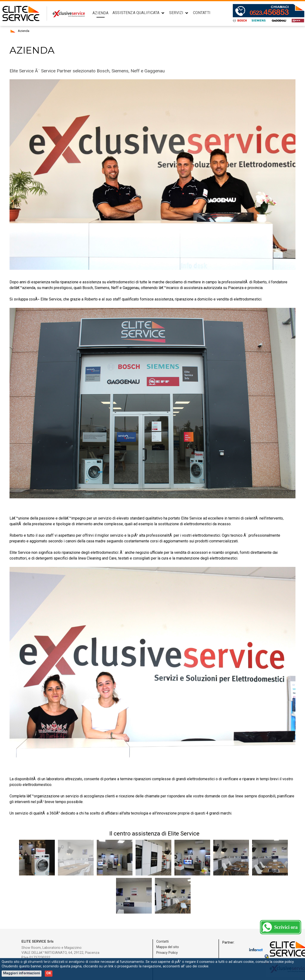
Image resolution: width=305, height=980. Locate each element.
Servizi (176, 13)
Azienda (100, 13)
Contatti (202, 13)
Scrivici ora (286, 927)
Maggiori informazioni (22, 973)
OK (49, 973)
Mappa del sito (168, 947)
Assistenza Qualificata (136, 13)
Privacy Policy (167, 953)
